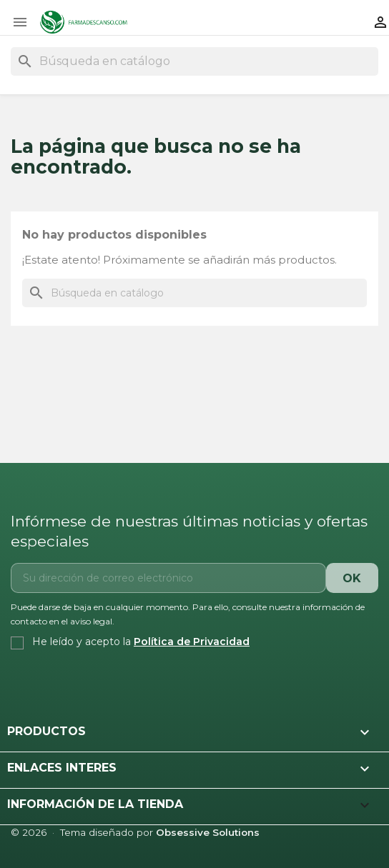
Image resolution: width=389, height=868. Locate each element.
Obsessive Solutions (208, 832)
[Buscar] (194, 61)
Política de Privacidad (192, 642)
